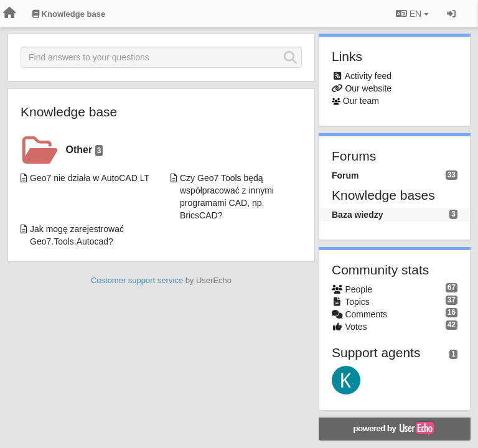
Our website (368, 88)
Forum (345, 175)
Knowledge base (69, 112)
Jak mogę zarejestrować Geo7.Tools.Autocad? (77, 235)
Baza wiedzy (357, 215)
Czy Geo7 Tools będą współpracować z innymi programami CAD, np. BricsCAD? (227, 197)
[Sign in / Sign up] (451, 14)
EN (412, 14)
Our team (361, 101)
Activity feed (368, 76)
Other (85, 150)
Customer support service (137, 280)
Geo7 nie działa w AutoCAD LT (90, 178)
